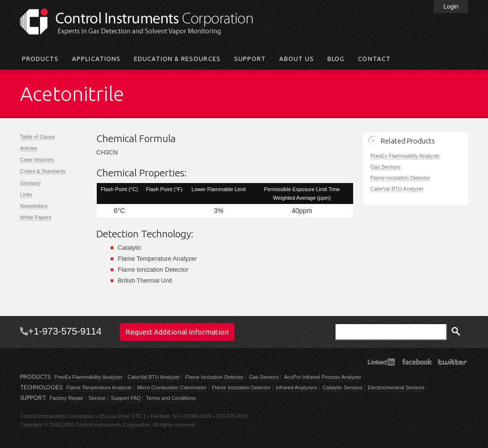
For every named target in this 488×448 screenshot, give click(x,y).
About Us (297, 59)
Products (40, 59)
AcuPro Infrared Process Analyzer (323, 377)
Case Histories (37, 160)
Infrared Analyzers (297, 387)
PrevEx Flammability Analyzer (405, 156)
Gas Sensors (386, 167)
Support (250, 59)
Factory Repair (66, 398)
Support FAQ (126, 398)
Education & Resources (177, 59)
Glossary (30, 183)
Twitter (452, 362)
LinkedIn (381, 362)
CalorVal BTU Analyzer (397, 189)
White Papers (36, 217)
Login (451, 6)
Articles (29, 148)
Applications (96, 59)
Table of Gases (37, 137)
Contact (374, 59)
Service (97, 398)
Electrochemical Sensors (396, 387)
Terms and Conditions (171, 398)
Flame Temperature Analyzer (99, 387)
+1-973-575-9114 (65, 331)
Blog (336, 59)
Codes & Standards (43, 171)
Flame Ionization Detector (400, 178)
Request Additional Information (177, 332)
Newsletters (34, 206)
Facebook (417, 362)
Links (26, 194)
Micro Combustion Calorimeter (172, 387)
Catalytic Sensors (343, 387)
